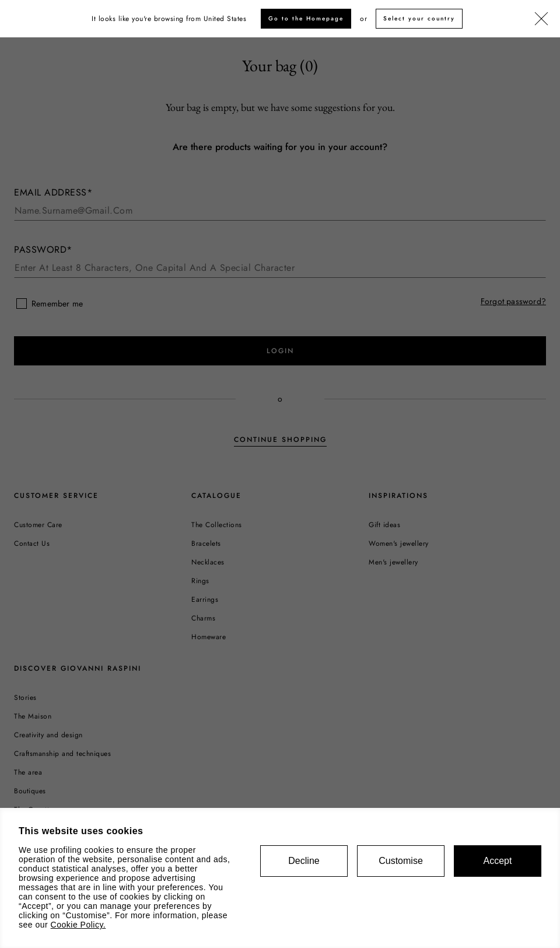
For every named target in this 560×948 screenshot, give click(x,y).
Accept (498, 861)
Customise (401, 861)
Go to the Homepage (306, 18)
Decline (304, 861)
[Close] (541, 19)
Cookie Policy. (78, 925)
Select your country (419, 18)
